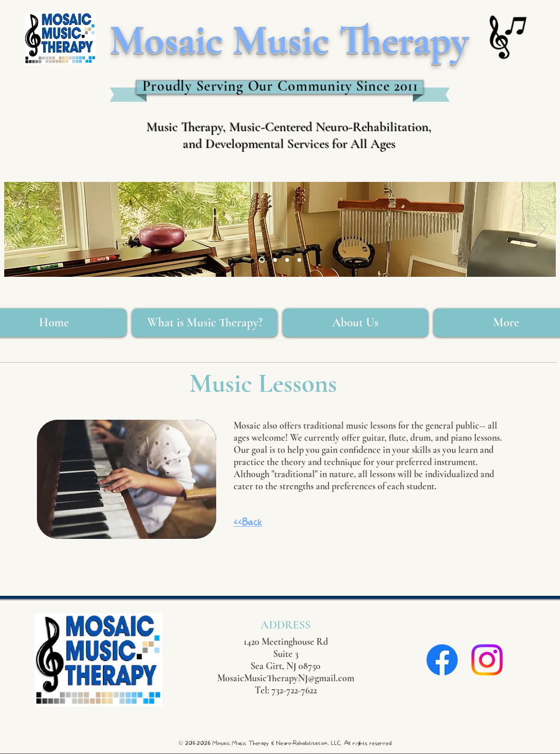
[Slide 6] (299, 260)
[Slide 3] (262, 260)
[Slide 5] (275, 260)
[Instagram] (487, 660)
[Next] (541, 229)
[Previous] (19, 229)
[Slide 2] (287, 260)
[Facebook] (442, 660)
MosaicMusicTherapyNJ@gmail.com (286, 678)
